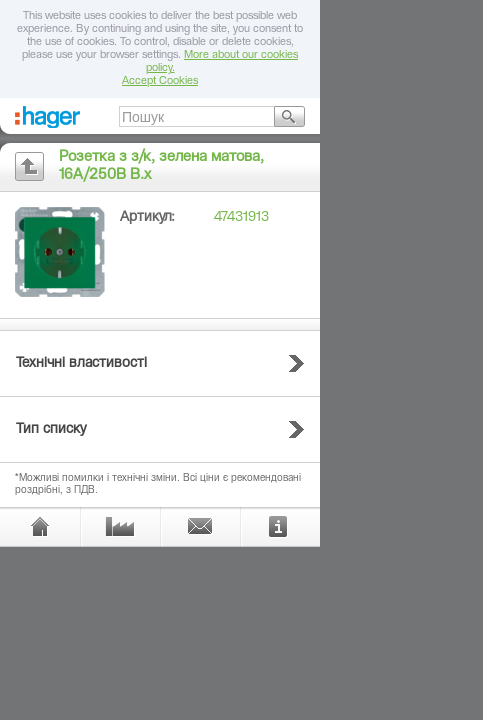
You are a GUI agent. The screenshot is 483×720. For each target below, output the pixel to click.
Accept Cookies (160, 81)
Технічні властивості (81, 364)
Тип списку (51, 430)
